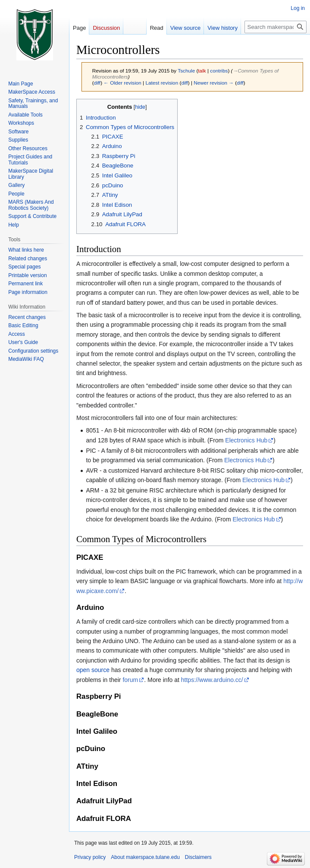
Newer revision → (214, 83)
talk (202, 71)
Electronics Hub (246, 440)
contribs (219, 71)
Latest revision (162, 83)
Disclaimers (198, 857)
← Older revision (122, 83)
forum (130, 680)
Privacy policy (90, 857)
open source (93, 670)
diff (97, 83)
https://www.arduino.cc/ (212, 680)
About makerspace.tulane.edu (145, 857)
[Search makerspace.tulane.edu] (276, 27)
